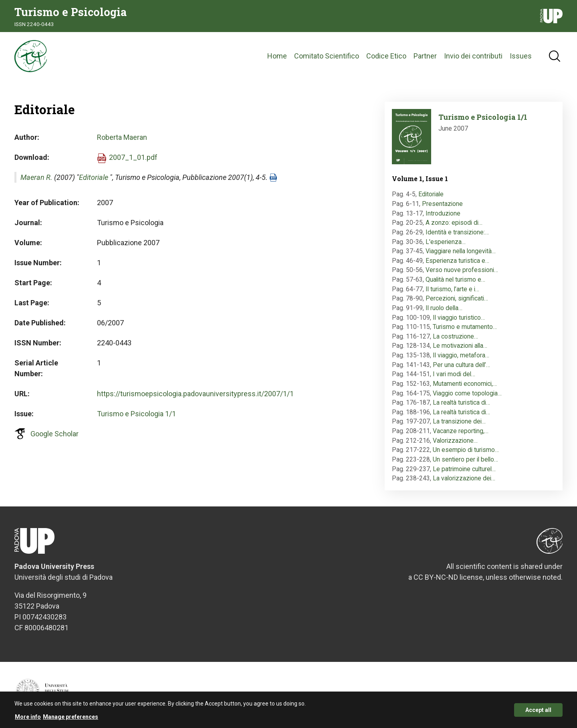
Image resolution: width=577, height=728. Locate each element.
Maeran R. (36, 177)
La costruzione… (455, 336)
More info (28, 719)
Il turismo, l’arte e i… (452, 289)
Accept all (538, 712)
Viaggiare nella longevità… (461, 251)
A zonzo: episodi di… (454, 223)
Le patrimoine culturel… (464, 469)
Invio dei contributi (473, 56)
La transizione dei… (459, 421)
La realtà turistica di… (461, 402)
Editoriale (94, 177)
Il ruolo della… (444, 308)
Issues (521, 56)
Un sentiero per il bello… (465, 459)
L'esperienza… (446, 242)
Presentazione (442, 204)
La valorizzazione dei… (464, 478)
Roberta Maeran (122, 137)
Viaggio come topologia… (467, 393)
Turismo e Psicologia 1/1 (136, 414)
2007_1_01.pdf (133, 157)
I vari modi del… (454, 374)
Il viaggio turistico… (459, 318)
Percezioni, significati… (457, 298)
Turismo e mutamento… (465, 327)
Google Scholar (54, 434)
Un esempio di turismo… (466, 450)
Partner (425, 56)
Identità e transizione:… (457, 232)
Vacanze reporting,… (461, 431)
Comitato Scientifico (327, 56)
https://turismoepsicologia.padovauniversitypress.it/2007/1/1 (195, 394)
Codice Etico (386, 56)
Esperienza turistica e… (457, 261)
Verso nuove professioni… (462, 270)
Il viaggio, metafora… (461, 355)
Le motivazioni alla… (460, 346)
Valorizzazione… (455, 441)
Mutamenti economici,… (465, 384)
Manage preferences (71, 719)
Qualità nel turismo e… (455, 279)
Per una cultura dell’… (461, 365)
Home (277, 56)
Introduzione (443, 213)
